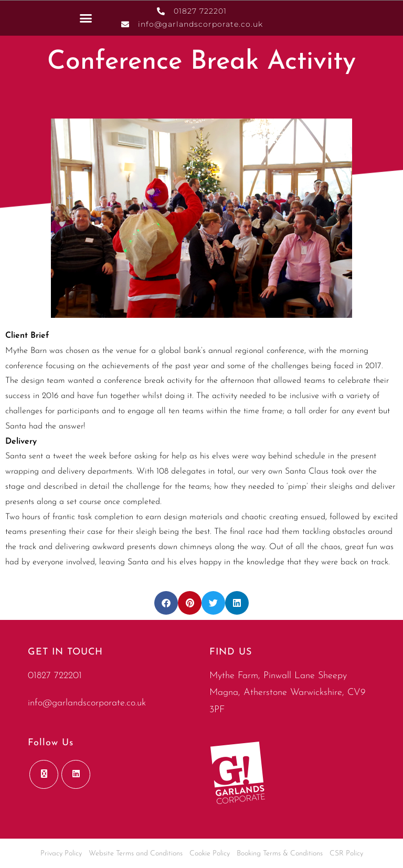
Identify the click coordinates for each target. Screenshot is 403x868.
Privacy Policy (61, 854)
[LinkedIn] (76, 774)
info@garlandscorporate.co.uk (87, 703)
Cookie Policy (210, 854)
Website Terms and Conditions (136, 854)
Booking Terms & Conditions (280, 854)
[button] (86, 18)
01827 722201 (55, 676)
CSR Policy (346, 854)
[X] (44, 774)
